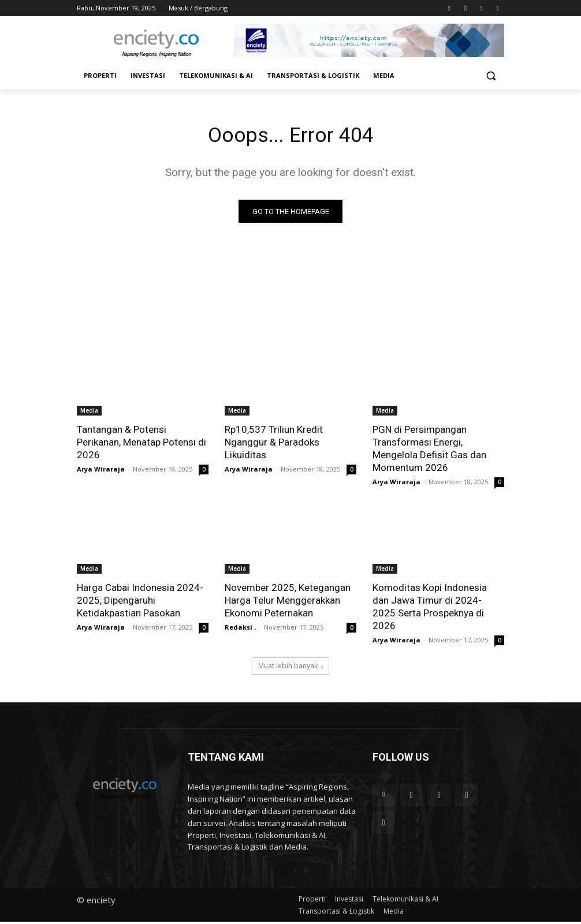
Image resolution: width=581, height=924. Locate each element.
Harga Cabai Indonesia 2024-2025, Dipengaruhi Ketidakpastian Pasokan (140, 603)
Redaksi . (240, 630)
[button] (491, 76)
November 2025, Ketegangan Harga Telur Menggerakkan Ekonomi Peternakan (288, 603)
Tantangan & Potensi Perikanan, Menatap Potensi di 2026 (141, 444)
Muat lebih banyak (290, 668)
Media (89, 413)
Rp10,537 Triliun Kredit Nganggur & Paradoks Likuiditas (274, 444)
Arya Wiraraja (101, 471)
